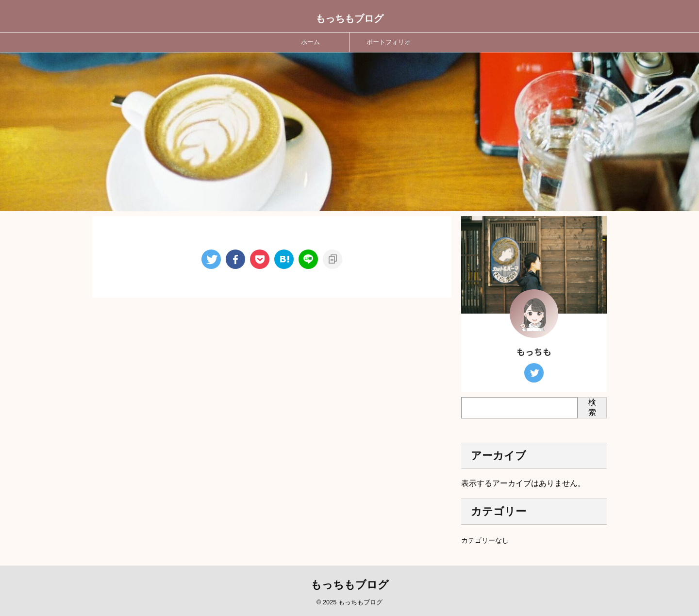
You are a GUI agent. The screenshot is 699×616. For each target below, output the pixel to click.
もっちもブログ (349, 18)
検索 (592, 407)
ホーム (310, 42)
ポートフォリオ (389, 42)
